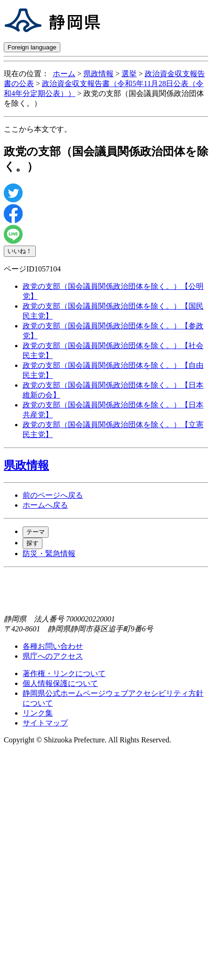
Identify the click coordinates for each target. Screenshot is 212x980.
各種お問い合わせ (53, 646)
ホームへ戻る (45, 505)
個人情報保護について (60, 683)
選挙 (129, 74)
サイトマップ (45, 723)
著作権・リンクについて (64, 673)
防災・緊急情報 (49, 554)
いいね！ (20, 251)
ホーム (64, 74)
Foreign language (32, 47)
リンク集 (38, 713)
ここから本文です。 (38, 129)
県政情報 (98, 74)
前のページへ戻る (53, 495)
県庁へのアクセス (53, 656)
